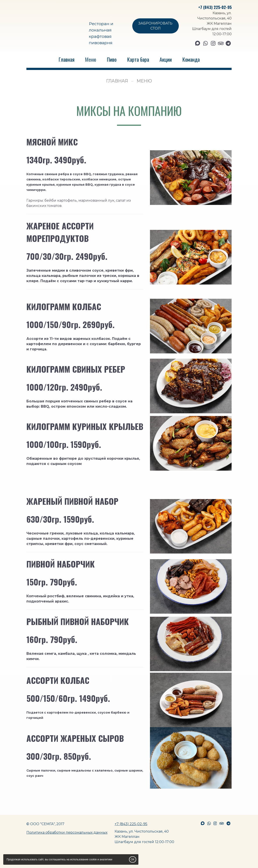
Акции (166, 59)
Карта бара (138, 59)
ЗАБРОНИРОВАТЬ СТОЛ (155, 26)
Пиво (112, 59)
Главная (66, 59)
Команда (191, 59)
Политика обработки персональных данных (67, 832)
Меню (91, 59)
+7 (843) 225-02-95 (215, 7)
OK (133, 859)
